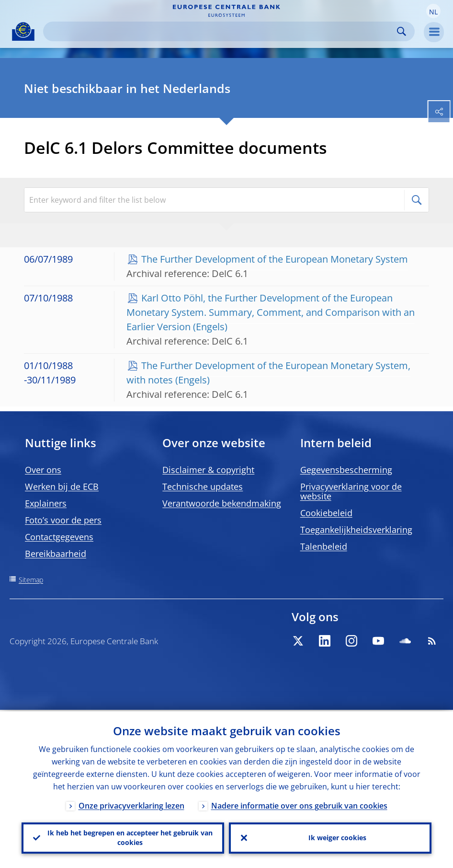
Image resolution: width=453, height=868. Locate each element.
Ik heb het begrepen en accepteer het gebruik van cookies (130, 837)
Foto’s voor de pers (63, 520)
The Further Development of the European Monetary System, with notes (268, 373)
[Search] (221, 31)
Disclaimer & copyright (208, 470)
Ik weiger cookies (337, 837)
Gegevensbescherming (346, 470)
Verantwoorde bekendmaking (222, 503)
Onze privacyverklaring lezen (131, 804)
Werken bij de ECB (62, 486)
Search (402, 31)
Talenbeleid (324, 546)
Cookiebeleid (326, 513)
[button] (433, 11)
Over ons (43, 470)
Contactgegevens (59, 537)
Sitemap (31, 580)
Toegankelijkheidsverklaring (356, 530)
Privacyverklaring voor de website (351, 491)
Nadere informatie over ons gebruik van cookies (299, 804)
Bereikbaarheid (56, 554)
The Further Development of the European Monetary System (275, 259)
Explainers (46, 503)
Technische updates (203, 486)
